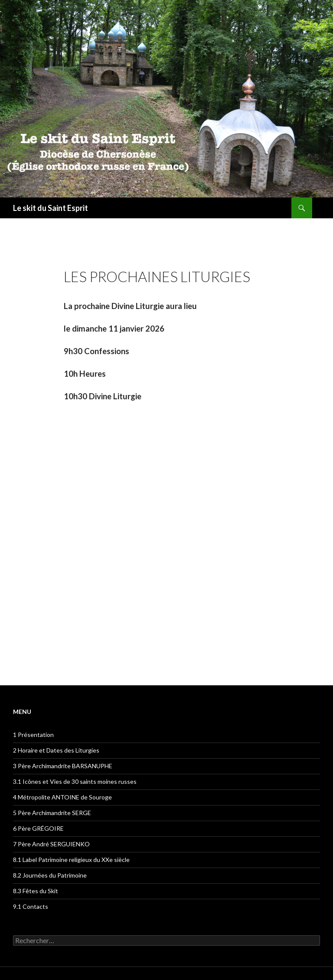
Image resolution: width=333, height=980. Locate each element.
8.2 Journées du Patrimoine (50, 875)
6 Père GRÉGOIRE (38, 828)
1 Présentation (33, 735)
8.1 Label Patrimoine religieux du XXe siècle (71, 860)
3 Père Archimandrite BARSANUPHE (63, 766)
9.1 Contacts (31, 906)
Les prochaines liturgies (157, 276)
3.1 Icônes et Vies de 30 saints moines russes (75, 781)
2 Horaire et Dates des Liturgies (56, 750)
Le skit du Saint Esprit (51, 208)
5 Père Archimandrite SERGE (52, 813)
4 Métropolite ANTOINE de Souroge (62, 797)
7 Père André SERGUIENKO (51, 844)
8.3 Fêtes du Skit (36, 891)
